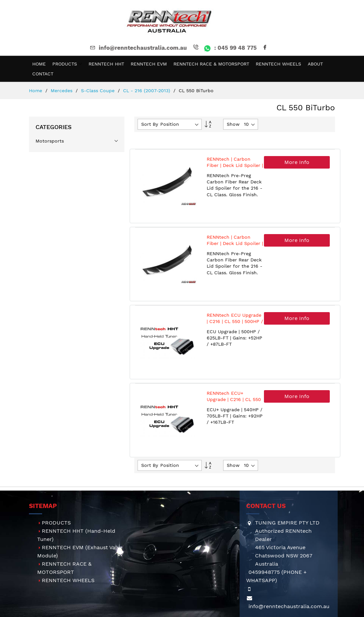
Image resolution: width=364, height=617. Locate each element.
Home (36, 91)
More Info (297, 162)
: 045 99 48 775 (224, 48)
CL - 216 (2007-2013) (147, 91)
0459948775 (264, 572)
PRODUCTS (56, 523)
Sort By (150, 124)
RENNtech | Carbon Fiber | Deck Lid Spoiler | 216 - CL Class (235, 165)
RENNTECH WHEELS (68, 580)
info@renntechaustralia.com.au (138, 48)
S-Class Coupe (99, 91)
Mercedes (62, 91)
